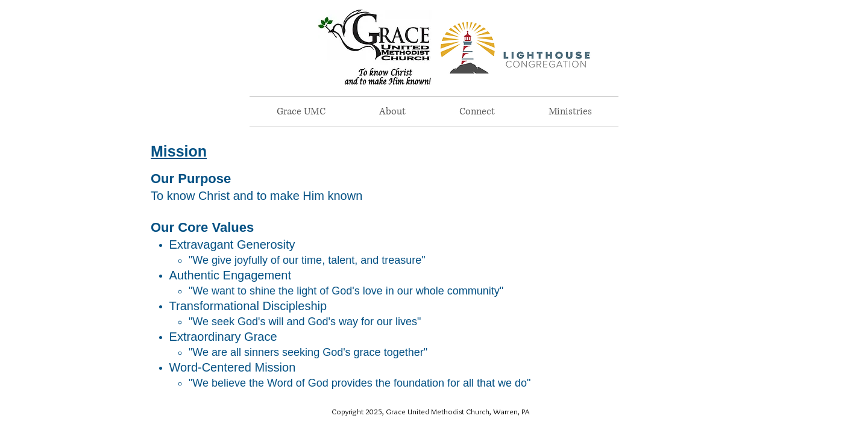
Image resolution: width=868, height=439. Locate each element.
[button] (392, 111)
